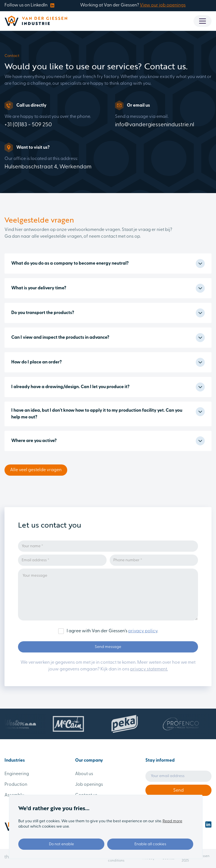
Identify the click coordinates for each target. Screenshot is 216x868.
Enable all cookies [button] (150, 844)
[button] (202, 21)
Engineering (17, 774)
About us (84, 774)
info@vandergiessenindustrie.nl (155, 125)
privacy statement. (149, 669)
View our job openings (163, 5)
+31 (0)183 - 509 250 (28, 125)
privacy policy (143, 631)
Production (16, 785)
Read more (172, 821)
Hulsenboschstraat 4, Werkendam (48, 167)
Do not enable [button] (61, 844)
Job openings (89, 785)
